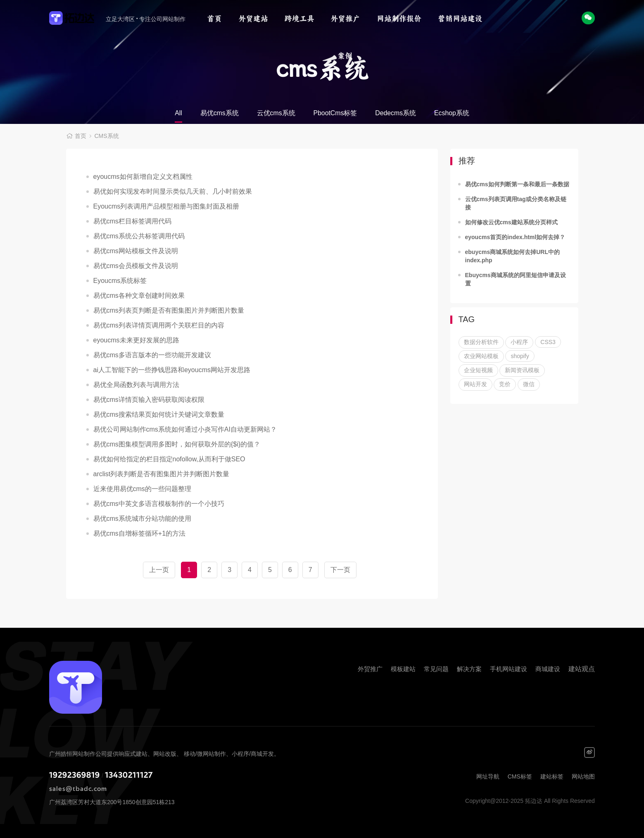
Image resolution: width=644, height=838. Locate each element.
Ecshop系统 (452, 113)
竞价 (505, 384)
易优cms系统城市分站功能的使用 (142, 519)
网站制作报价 (399, 19)
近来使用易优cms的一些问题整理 (142, 489)
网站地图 (583, 776)
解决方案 (469, 669)
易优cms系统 (219, 113)
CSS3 (548, 342)
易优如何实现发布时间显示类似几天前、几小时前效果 (173, 191)
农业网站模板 (481, 356)
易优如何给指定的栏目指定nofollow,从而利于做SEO (169, 459)
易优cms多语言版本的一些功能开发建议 (152, 355)
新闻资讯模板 (522, 370)
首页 (214, 19)
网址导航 (488, 776)
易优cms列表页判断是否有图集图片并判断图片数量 (169, 310)
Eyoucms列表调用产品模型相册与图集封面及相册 (166, 206)
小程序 (519, 342)
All (178, 113)
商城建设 (548, 669)
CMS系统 (107, 136)
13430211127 (129, 775)
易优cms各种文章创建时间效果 (139, 296)
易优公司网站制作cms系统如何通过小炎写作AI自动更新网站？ (185, 429)
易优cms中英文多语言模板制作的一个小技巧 (159, 504)
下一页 (340, 570)
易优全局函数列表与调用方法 (136, 385)
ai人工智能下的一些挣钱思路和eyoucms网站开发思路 (172, 370)
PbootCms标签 (335, 113)
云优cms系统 (276, 113)
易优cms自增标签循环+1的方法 (140, 533)
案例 (345, 56)
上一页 (159, 570)
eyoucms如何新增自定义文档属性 (143, 177)
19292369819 (75, 775)
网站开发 (475, 384)
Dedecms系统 (396, 113)
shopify (520, 356)
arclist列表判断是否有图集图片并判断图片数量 (162, 474)
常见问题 (436, 669)
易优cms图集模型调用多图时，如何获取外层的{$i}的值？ (177, 444)
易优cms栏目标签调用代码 (132, 221)
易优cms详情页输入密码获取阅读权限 (149, 400)
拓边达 (76, 19)
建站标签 (552, 776)
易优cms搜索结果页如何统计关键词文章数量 (159, 414)
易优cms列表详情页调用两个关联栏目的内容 (159, 325)
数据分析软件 (481, 342)
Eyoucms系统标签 (120, 281)
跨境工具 (299, 19)
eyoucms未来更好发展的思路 (136, 340)
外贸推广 (345, 19)
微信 (529, 384)
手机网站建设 (509, 669)
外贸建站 (253, 19)
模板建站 (403, 669)
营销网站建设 (460, 19)
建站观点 (582, 669)
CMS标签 (520, 776)
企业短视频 (478, 370)
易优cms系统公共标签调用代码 (139, 236)
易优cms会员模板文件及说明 (136, 266)
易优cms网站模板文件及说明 (136, 251)
